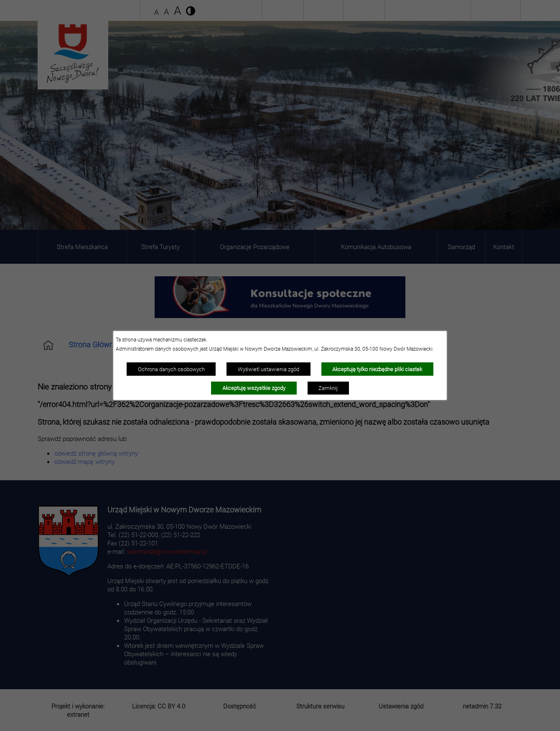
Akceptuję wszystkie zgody (254, 388)
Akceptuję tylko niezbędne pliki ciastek (377, 369)
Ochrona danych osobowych (171, 369)
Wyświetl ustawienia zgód (269, 369)
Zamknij (328, 388)
